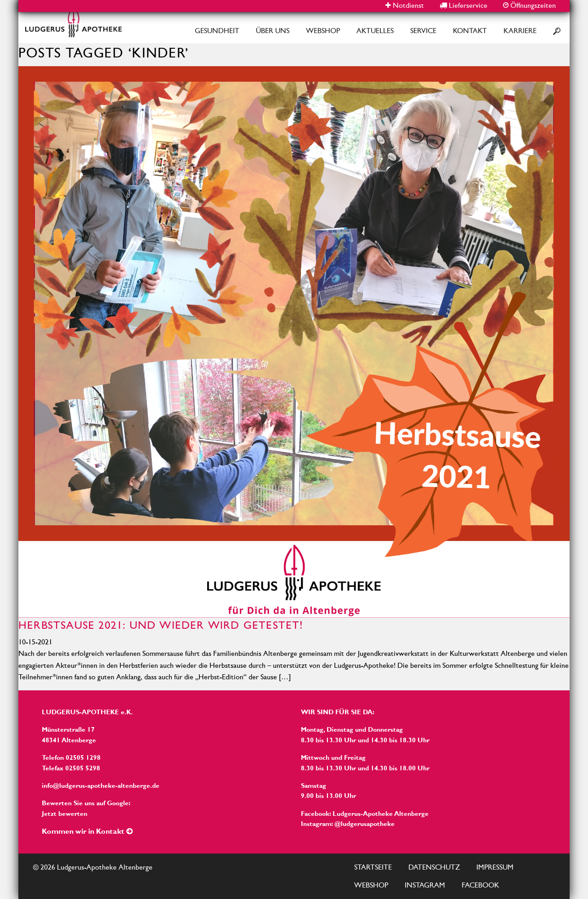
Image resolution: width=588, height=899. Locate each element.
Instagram (425, 885)
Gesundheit (217, 31)
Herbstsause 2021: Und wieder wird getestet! (161, 625)
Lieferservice (464, 5)
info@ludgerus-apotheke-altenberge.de (101, 785)
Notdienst (405, 5)
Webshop (323, 31)
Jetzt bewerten (65, 814)
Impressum (495, 867)
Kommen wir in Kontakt (87, 831)
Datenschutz (434, 867)
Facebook (481, 885)
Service (423, 31)
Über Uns (273, 31)
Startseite (373, 867)
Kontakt (470, 31)
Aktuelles (375, 31)
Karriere (520, 31)
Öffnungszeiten (529, 5)
